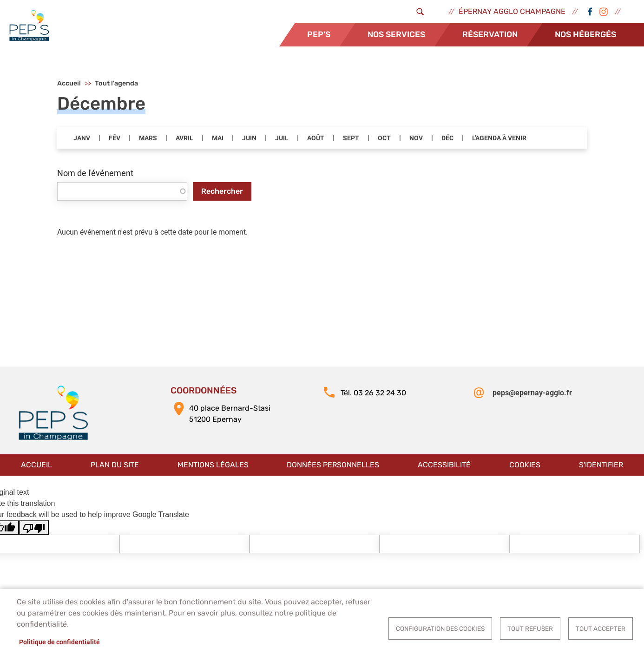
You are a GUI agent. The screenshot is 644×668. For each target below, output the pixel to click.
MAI (218, 139)
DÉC (447, 139)
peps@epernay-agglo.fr (532, 393)
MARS (148, 139)
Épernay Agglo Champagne (512, 11)
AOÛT (316, 139)
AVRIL (184, 139)
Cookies (525, 465)
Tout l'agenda (116, 84)
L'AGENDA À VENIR (499, 139)
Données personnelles (333, 465)
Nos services (396, 34)
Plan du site (115, 465)
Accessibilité (444, 465)
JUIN (249, 139)
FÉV (115, 139)
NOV (416, 139)
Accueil (69, 84)
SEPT (351, 139)
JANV (82, 139)
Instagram (604, 12)
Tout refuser (530, 629)
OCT (384, 139)
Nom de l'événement (95, 174)
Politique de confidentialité (59, 642)
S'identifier (601, 465)
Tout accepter (601, 629)
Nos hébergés (585, 34)
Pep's (319, 34)
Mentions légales (213, 465)
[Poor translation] (34, 528)
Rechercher (222, 191)
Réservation (490, 34)
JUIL (282, 139)
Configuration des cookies (440, 629)
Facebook (590, 12)
